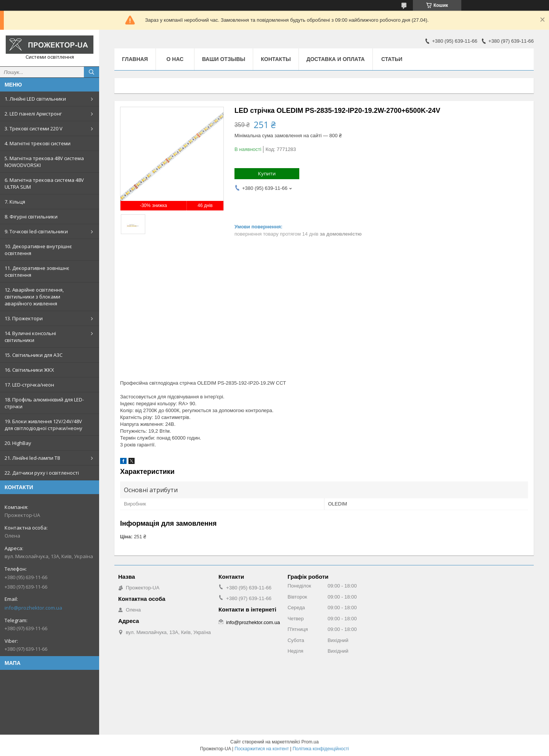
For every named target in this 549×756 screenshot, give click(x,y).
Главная (135, 59)
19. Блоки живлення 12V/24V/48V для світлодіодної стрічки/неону (43, 425)
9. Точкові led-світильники (36, 231)
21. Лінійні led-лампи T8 (32, 458)
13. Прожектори (24, 318)
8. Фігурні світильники (31, 217)
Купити (267, 173)
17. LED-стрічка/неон (29, 385)
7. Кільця (15, 202)
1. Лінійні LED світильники (35, 99)
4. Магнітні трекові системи (38, 143)
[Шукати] (91, 72)
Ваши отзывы (224, 59)
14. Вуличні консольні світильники (30, 337)
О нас (175, 59)
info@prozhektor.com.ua (33, 608)
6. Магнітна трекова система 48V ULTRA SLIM (44, 183)
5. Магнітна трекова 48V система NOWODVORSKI (44, 162)
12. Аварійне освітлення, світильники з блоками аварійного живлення (34, 297)
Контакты (276, 59)
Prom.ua (310, 742)
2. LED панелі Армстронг (33, 114)
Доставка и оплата (336, 59)
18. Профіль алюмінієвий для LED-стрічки (44, 403)
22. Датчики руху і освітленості (42, 473)
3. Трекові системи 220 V (34, 128)
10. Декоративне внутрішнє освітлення (38, 250)
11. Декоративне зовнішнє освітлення (37, 271)
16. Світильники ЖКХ (29, 370)
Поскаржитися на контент (262, 749)
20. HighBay (18, 443)
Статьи (392, 59)
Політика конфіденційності (321, 749)
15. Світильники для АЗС (34, 355)
